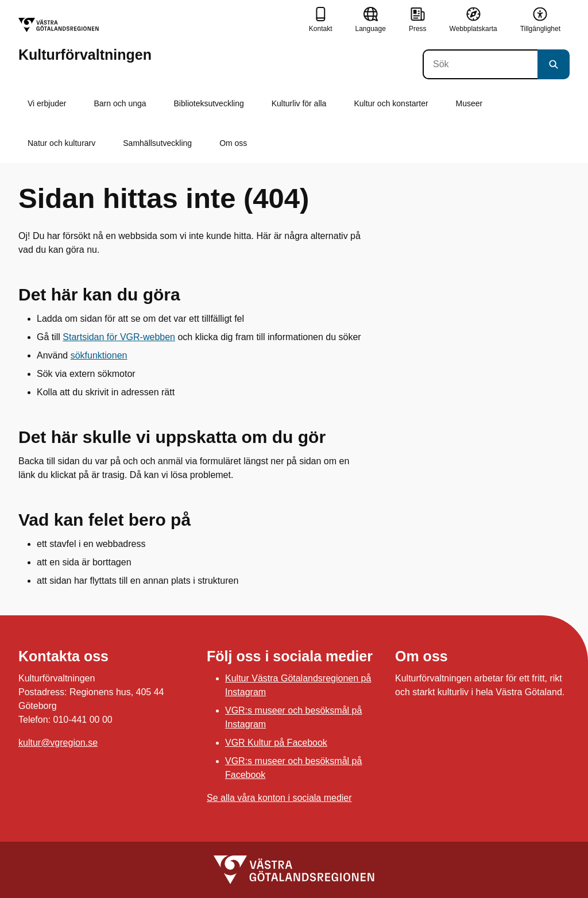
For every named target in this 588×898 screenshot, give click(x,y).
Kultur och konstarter (391, 103)
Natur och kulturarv (61, 143)
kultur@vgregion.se (58, 743)
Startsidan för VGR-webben (119, 337)
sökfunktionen (99, 355)
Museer (469, 103)
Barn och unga (120, 103)
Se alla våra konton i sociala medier (279, 798)
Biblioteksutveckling (209, 103)
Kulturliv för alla (299, 103)
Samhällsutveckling (157, 143)
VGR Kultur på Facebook (276, 743)
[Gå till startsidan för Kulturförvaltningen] (85, 40)
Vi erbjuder (47, 103)
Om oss (233, 143)
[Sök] (480, 64)
